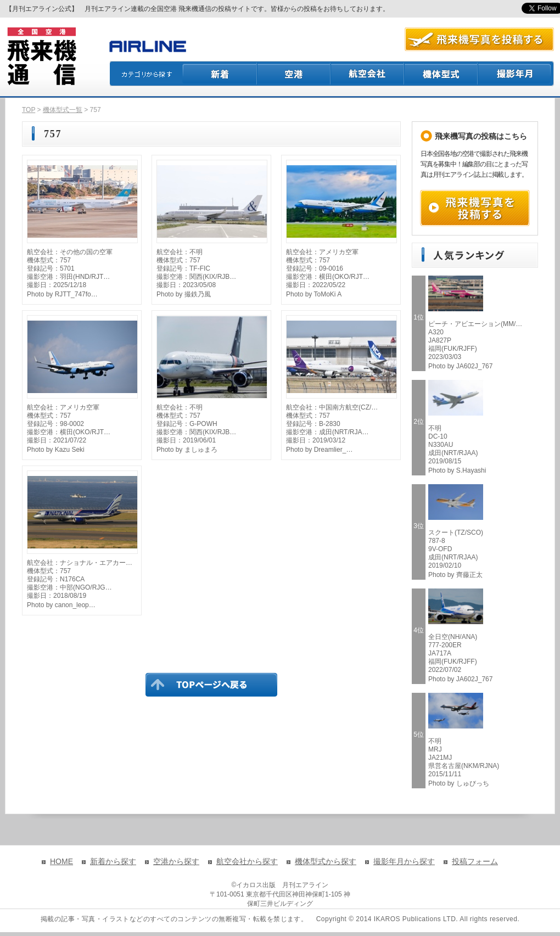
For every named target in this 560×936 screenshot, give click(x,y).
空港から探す (176, 861)
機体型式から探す (326, 861)
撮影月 (516, 74)
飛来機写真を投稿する (475, 208)
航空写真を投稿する (479, 39)
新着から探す (113, 861)
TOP (29, 110)
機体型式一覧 (63, 110)
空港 (294, 74)
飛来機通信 (41, 57)
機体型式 (441, 74)
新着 (220, 74)
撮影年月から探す (404, 861)
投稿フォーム (475, 861)
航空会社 (368, 74)
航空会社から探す (247, 861)
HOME (61, 861)
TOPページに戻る (211, 685)
